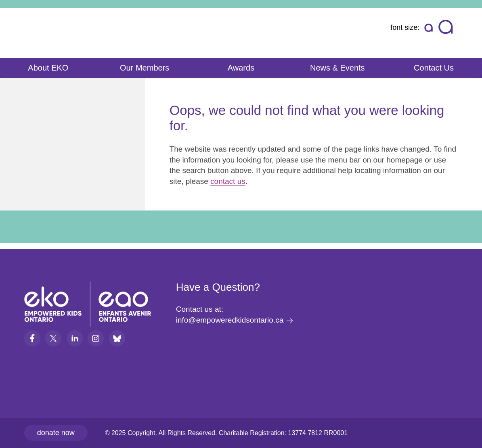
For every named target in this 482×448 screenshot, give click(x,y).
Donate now (56, 433)
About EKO (48, 68)
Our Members (145, 68)
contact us (228, 181)
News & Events (337, 68)
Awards (241, 68)
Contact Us (434, 68)
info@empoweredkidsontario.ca (230, 320)
